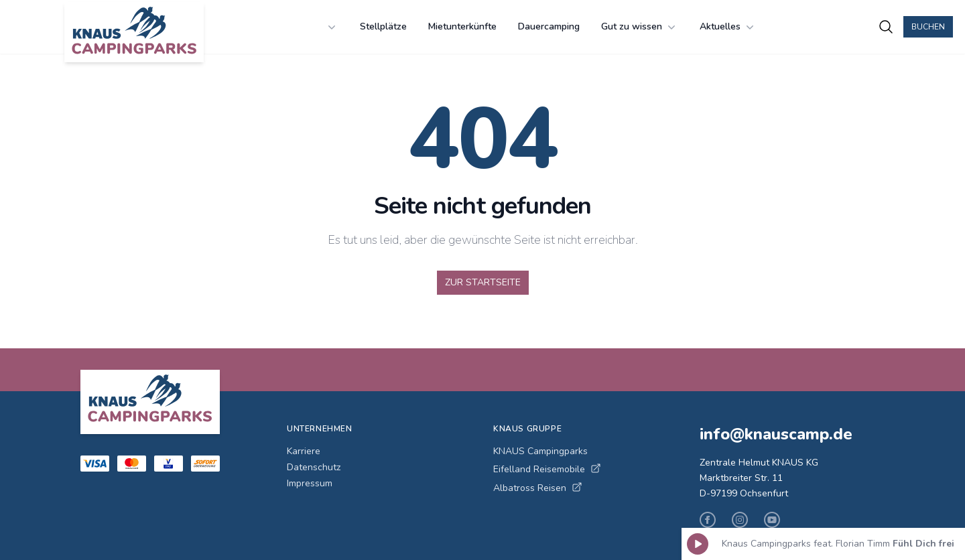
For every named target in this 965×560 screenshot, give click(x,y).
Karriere (304, 451)
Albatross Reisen (538, 488)
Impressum (310, 483)
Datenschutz (314, 467)
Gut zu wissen (640, 27)
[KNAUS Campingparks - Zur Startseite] (134, 32)
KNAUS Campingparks (540, 451)
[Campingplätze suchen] (886, 27)
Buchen (928, 27)
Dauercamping (549, 26)
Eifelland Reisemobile (547, 469)
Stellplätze (383, 26)
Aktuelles (728, 27)
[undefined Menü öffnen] (332, 27)
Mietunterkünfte (462, 26)
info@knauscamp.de (776, 434)
